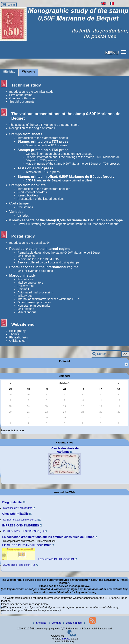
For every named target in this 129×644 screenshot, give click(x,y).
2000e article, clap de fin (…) (19, 565)
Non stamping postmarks (34, 306)
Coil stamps (19, 203)
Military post (25, 296)
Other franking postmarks (34, 302)
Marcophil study (23, 275)
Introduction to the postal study (29, 243)
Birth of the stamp (21, 95)
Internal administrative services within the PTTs (48, 299)
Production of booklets (32, 192)
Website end (23, 324)
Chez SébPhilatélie (15, 514)
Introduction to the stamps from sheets (43, 138)
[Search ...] (106, 354)
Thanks (14, 334)
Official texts (17, 341)
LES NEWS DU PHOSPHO (38, 559)
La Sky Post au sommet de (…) (20, 520)
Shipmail (23, 289)
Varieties (16, 212)
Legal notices (73, 623)
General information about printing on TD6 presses (59, 154)
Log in (11, 5)
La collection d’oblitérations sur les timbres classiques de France (48, 537)
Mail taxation (26, 309)
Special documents (22, 102)
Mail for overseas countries (35, 271)
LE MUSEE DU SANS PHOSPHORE (27, 545)
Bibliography (17, 331)
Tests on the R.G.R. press (43, 172)
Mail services (26, 256)
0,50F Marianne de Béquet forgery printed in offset (59, 180)
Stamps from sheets (26, 134)
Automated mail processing (35, 292)
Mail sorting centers (30, 283)
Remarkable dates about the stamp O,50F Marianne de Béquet (59, 253)
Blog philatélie (12, 502)
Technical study (26, 85)
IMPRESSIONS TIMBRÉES (21, 525)
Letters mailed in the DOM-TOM (38, 259)
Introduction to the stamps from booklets (44, 189)
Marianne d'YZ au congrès (18, 508)
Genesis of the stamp (23, 98)
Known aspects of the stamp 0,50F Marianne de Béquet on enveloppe (66, 220)
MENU (112, 53)
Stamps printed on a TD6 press (43, 150)
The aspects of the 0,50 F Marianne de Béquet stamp (44, 125)
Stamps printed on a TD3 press (43, 141)
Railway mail (26, 286)
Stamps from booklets (27, 185)
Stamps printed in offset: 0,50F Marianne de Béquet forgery (66, 177)
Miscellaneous (27, 312)
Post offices (25, 279)
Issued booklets (28, 195)
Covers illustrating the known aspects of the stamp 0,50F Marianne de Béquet (68, 224)
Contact (55, 623)
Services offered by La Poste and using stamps (48, 262)
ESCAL (66, 639)
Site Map (40, 623)
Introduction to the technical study (31, 92)
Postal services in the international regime (44, 267)
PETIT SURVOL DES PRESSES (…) (24, 531)
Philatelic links (19, 337)
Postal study (23, 236)
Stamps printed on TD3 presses (46, 145)
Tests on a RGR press (35, 168)
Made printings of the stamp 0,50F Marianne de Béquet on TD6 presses (73, 164)
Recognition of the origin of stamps (32, 128)
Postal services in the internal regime (40, 249)
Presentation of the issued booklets (41, 199)
